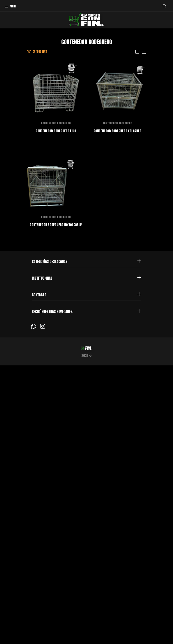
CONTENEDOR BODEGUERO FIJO (86, 193)
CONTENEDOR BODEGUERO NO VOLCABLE (87, 503)
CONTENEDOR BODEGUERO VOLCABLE (86, 348)
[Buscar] (164, 6)
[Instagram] (43, 605)
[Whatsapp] (34, 605)
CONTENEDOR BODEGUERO (86, 185)
